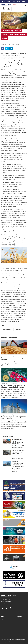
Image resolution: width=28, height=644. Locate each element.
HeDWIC (9, 200)
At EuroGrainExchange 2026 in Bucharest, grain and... (18, 446)
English (3, 1)
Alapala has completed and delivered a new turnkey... (18, 458)
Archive (3, 631)
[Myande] (14, 549)
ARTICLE (17, 625)
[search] (24, 9)
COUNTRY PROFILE (19, 627)
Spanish (8, 1)
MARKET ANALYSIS (19, 631)
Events (2, 625)
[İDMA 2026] (14, 486)
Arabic (13, 1)
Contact (3, 633)
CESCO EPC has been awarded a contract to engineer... (17, 470)
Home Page (4, 642)
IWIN (2, 278)
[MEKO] (14, 566)
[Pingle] (14, 514)
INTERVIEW (17, 623)
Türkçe (23, 1)
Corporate (3, 619)
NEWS (16, 619)
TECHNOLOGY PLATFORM (21, 629)
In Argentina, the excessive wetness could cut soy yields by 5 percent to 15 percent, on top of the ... (14, 364)
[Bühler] (14, 531)
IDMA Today (18, 633)
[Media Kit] (14, 584)
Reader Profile (4, 623)
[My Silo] (14, 505)
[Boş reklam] (14, 496)
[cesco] (14, 540)
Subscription (4, 629)
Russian (19, 1)
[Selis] (14, 523)
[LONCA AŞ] (14, 575)
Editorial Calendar (5, 627)
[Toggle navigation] (25, 5)
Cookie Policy (11, 642)
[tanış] (14, 558)
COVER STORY (18, 621)
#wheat (19, 330)
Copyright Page (4, 621)
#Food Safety (7, 330)
